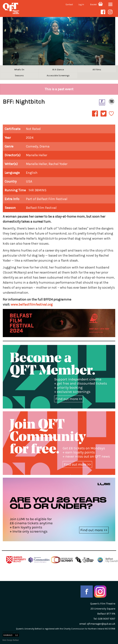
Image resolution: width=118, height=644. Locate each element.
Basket (96, 5)
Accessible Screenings (58, 76)
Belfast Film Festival (41, 208)
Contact (69, 5)
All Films (97, 70)
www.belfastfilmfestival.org (32, 304)
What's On (19, 70)
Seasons (19, 76)
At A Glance (58, 70)
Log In (81, 5)
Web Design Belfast (11, 640)
